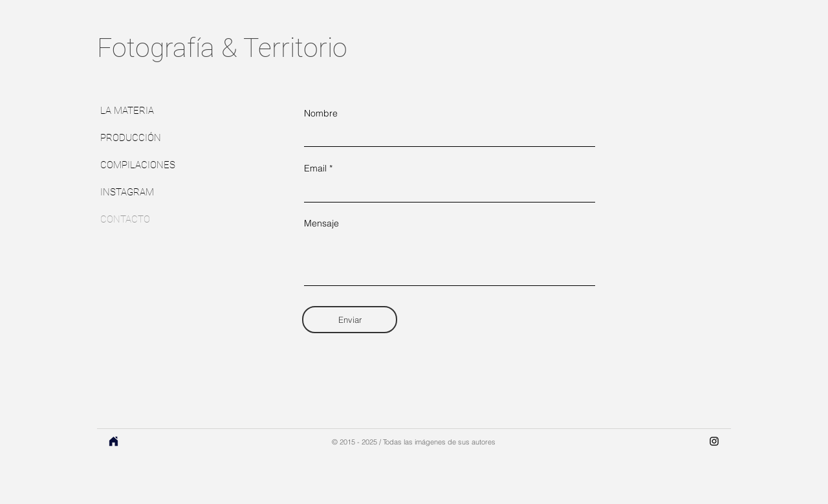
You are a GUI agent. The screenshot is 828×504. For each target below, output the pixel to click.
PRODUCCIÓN (131, 138)
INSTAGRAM (127, 192)
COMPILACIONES (138, 165)
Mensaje (321, 223)
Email (315, 168)
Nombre (321, 113)
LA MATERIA (127, 111)
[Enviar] (350, 320)
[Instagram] (714, 441)
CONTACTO (125, 219)
